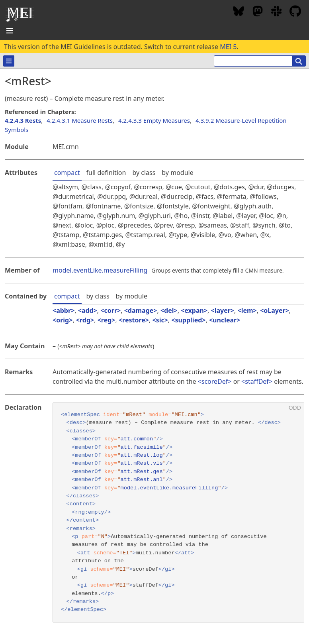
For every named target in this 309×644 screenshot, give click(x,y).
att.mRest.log (142, 455)
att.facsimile (142, 447)
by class (144, 173)
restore (134, 320)
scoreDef (215, 381)
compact (67, 173)
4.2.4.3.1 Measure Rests (80, 120)
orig (63, 320)
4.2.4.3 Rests (23, 120)
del (169, 310)
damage (141, 310)
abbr (64, 310)
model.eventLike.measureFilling (100, 270)
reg (107, 320)
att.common (137, 439)
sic (160, 320)
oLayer (274, 310)
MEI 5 (228, 47)
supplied (188, 320)
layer (223, 310)
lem (247, 310)
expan (194, 310)
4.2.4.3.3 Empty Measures (154, 120)
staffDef (257, 381)
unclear (225, 320)
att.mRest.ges (142, 472)
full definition (106, 173)
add (88, 310)
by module (177, 173)
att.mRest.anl (142, 480)
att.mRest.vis (142, 463)
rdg (85, 320)
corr (110, 310)
